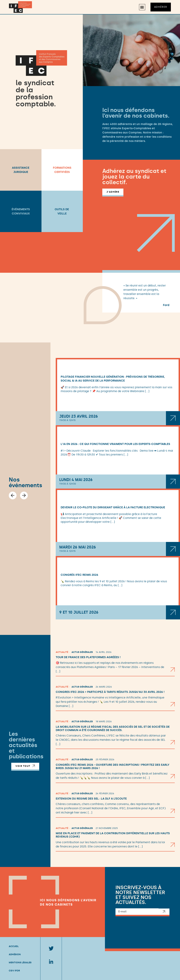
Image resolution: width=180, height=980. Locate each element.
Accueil (14, 946)
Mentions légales (20, 962)
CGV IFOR (14, 971)
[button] (142, 7)
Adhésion (15, 954)
